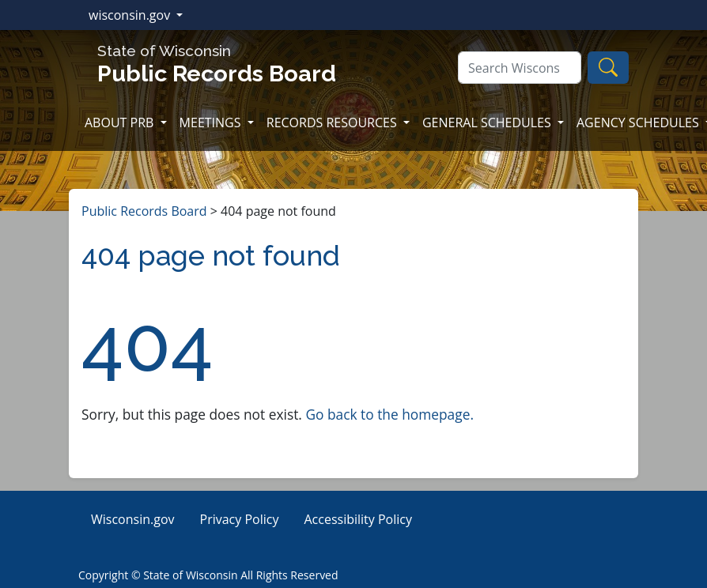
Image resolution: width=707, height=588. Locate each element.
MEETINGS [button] (212, 122)
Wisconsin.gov (133, 519)
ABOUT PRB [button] (121, 122)
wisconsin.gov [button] (131, 15)
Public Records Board (144, 211)
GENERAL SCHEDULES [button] (488, 122)
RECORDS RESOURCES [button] (333, 122)
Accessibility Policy (358, 519)
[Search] (520, 68)
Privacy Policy (240, 519)
